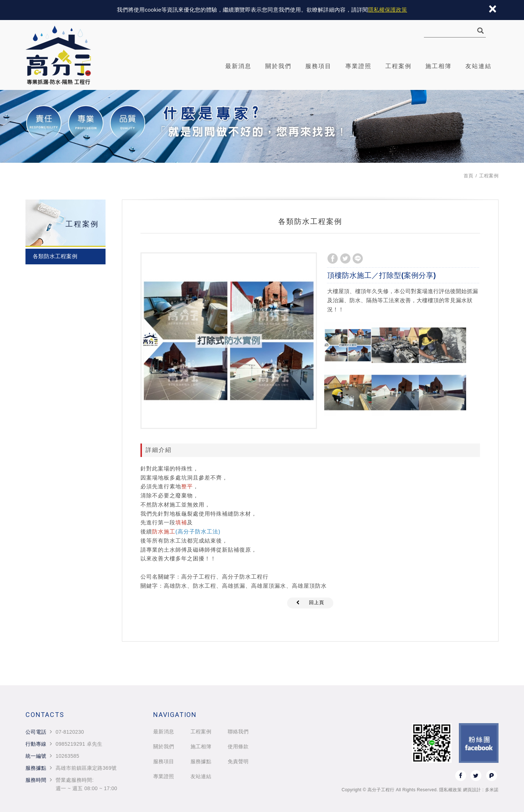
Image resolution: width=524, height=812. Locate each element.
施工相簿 (438, 66)
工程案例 (398, 66)
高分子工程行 (58, 55)
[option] (229, 341)
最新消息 (238, 66)
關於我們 (278, 66)
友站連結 (479, 66)
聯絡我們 (238, 732)
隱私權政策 (450, 790)
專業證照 (358, 66)
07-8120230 (70, 732)
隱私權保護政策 (387, 10)
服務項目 (318, 66)
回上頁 (317, 602)
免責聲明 (238, 761)
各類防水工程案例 (55, 256)
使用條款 (238, 746)
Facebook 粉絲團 (479, 743)
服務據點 (201, 761)
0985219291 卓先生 (79, 744)
